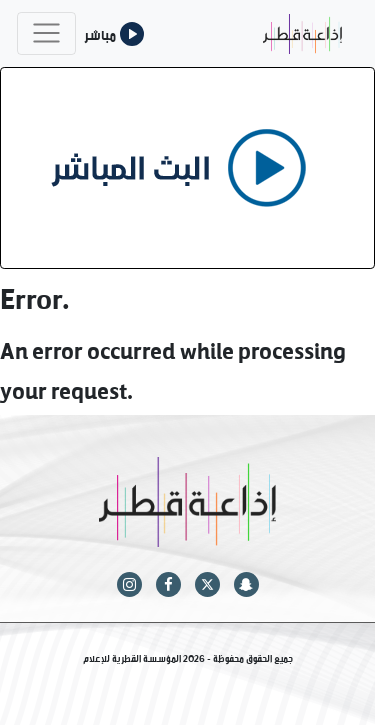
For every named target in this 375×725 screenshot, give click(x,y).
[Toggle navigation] (46, 33)
